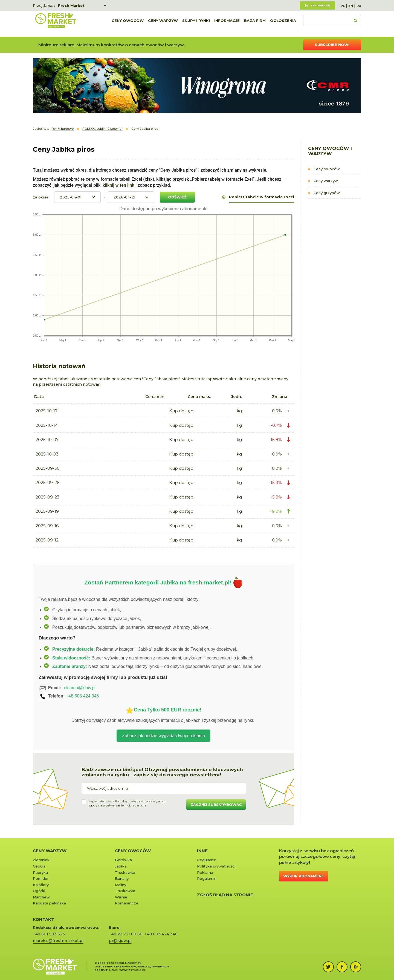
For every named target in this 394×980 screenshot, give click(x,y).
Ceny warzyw (163, 24)
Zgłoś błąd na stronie (225, 895)
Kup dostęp (181, 411)
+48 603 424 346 (82, 696)
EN (351, 6)
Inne (202, 851)
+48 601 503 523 (49, 934)
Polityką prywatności (130, 801)
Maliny (121, 885)
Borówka (123, 860)
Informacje (227, 24)
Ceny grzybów (327, 193)
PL (343, 6)
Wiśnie (121, 897)
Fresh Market (71, 5)
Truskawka (125, 872)
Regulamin (207, 860)
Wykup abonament (304, 876)
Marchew (41, 897)
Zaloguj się (320, 5)
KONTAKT (44, 919)
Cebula (39, 866)
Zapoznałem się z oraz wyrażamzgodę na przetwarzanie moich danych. (127, 803)
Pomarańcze (127, 903)
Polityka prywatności (216, 866)
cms (115, 970)
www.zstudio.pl (132, 970)
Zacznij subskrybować (216, 805)
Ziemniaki (42, 860)
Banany (122, 878)
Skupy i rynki (196, 24)
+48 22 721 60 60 (126, 934)
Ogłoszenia (283, 24)
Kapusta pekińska (49, 903)
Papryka (40, 872)
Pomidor (41, 878)
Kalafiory (41, 885)
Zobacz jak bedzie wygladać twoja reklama (163, 736)
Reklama (205, 872)
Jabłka (121, 866)
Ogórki (39, 891)
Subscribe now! (332, 45)
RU (359, 6)
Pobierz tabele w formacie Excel (262, 197)
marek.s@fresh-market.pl (58, 941)
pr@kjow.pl (120, 941)
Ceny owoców (128, 24)
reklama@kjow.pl (79, 688)
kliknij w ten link (118, 185)
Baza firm (255, 24)
